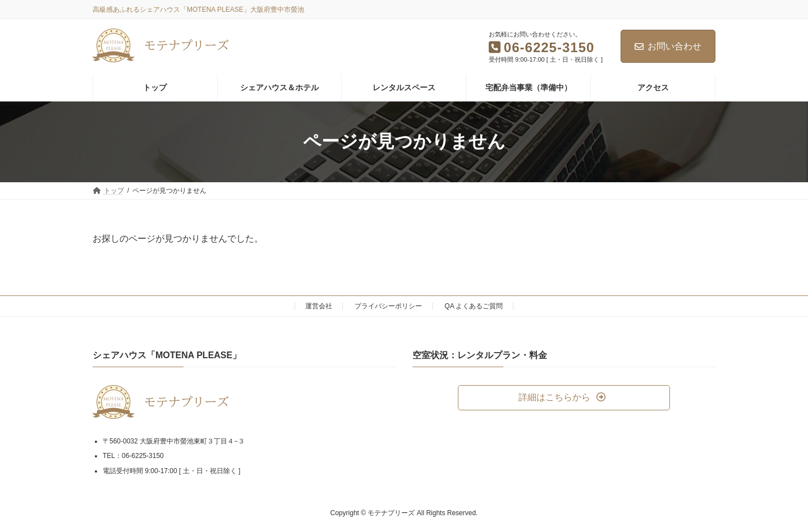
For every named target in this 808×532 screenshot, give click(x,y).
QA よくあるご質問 (474, 306)
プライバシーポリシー (388, 306)
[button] (564, 398)
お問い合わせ (668, 46)
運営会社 (319, 306)
